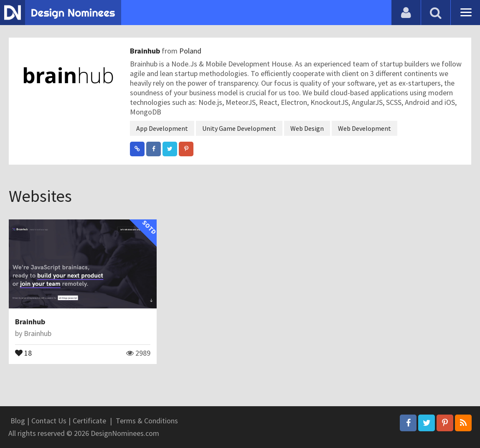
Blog (18, 421)
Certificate (89, 421)
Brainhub (146, 51)
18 (23, 352)
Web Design (307, 128)
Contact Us (49, 421)
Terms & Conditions (147, 421)
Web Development (364, 128)
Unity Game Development (239, 128)
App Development (162, 128)
